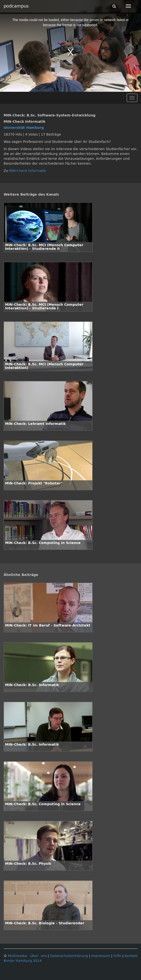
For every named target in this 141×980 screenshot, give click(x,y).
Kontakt (131, 956)
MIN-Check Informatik (28, 171)
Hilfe (117, 956)
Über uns (39, 956)
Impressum (101, 956)
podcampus (16, 6)
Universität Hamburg (24, 128)
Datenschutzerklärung (69, 956)
